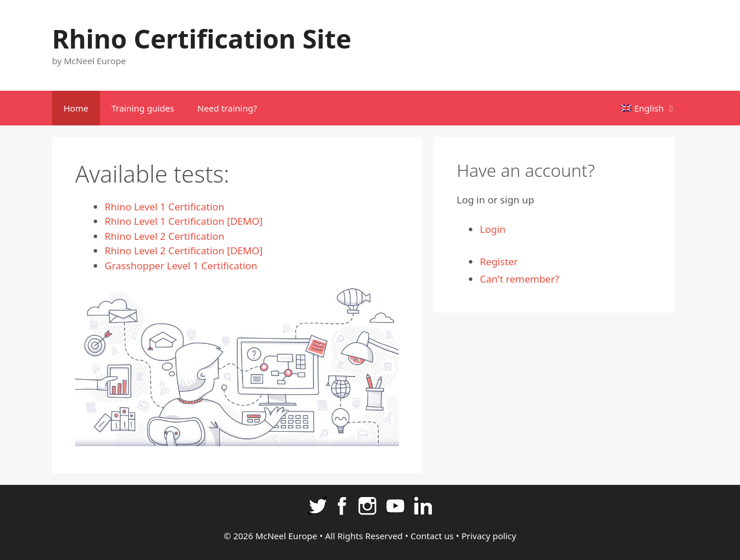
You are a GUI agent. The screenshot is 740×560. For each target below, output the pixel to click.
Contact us (432, 536)
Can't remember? (519, 279)
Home (76, 108)
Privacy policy (489, 536)
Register (499, 262)
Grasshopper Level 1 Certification (181, 266)
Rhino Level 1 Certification (164, 207)
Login (493, 229)
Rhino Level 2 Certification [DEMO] (184, 251)
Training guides (143, 108)
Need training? (227, 108)
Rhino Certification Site (202, 38)
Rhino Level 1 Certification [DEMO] (184, 221)
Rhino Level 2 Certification (164, 236)
